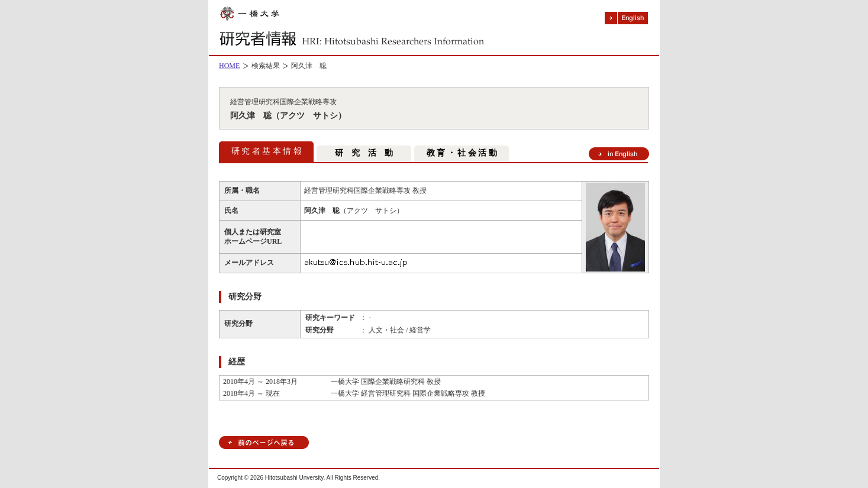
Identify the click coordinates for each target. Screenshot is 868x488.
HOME (229, 66)
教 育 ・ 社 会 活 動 (462, 153)
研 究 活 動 (364, 153)
